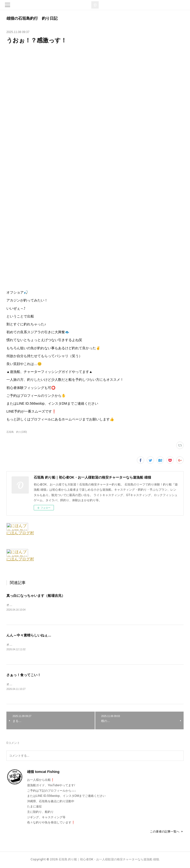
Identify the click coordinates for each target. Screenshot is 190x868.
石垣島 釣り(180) (17, 432)
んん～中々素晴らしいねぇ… (29, 635)
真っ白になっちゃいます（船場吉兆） (36, 596)
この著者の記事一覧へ (167, 833)
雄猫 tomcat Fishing (43, 773)
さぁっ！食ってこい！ (24, 675)
